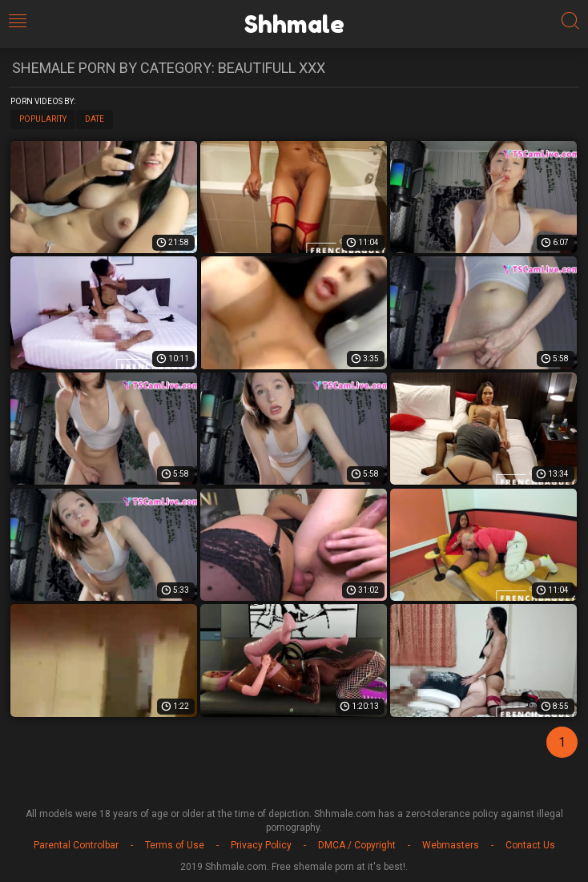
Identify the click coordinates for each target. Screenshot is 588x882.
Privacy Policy (261, 845)
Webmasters (451, 845)
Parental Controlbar (76, 845)
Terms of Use (175, 845)
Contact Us (530, 845)
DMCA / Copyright (357, 845)
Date (95, 119)
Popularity (43, 119)
